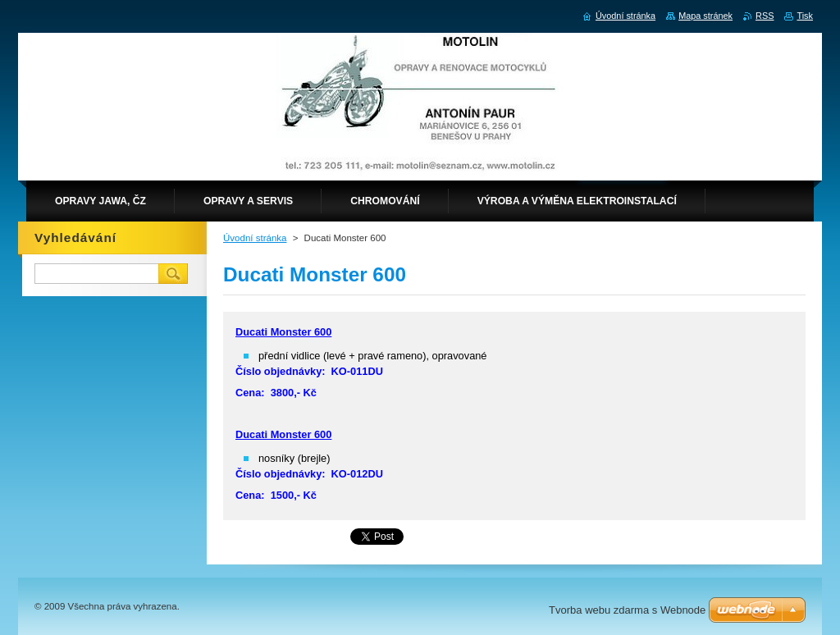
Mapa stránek (705, 16)
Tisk (805, 16)
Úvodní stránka (255, 238)
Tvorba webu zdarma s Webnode (627, 610)
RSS (765, 16)
